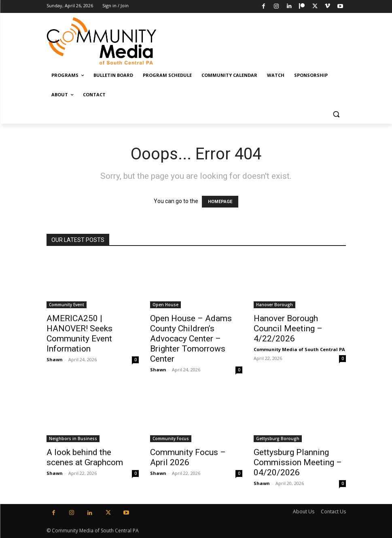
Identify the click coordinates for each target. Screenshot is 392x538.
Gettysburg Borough (278, 438)
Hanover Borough (274, 305)
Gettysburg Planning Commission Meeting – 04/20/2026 (298, 462)
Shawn (55, 359)
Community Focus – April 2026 (188, 457)
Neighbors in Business (73, 438)
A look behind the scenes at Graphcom (85, 457)
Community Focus (171, 438)
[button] (336, 114)
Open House (165, 305)
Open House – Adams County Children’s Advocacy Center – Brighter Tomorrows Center (191, 339)
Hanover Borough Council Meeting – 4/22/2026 (288, 328)
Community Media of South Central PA (299, 349)
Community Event (67, 305)
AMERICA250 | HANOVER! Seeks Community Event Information (79, 334)
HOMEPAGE (220, 202)
